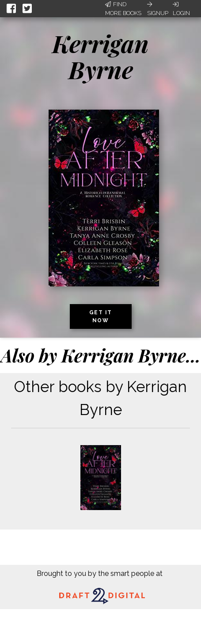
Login (181, 9)
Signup (158, 9)
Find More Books (123, 9)
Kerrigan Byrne (100, 56)
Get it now (101, 316)
